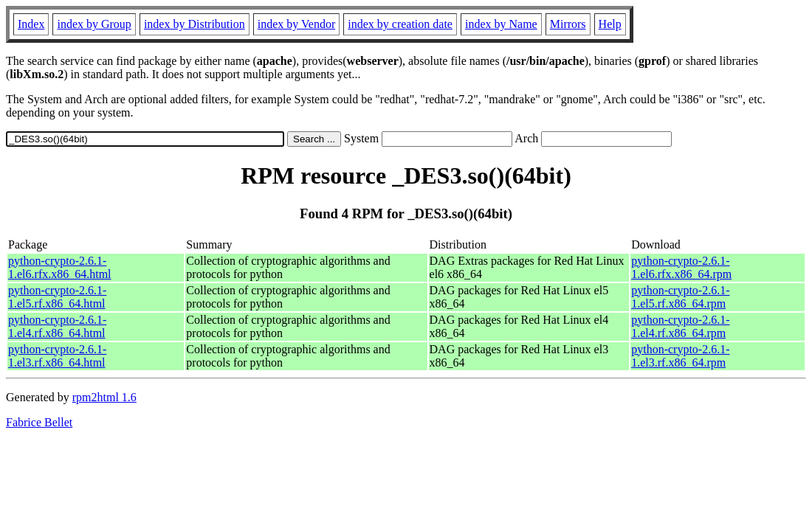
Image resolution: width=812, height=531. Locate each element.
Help (610, 24)
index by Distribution (195, 24)
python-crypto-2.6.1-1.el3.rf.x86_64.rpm (680, 356)
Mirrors (568, 24)
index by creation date (400, 24)
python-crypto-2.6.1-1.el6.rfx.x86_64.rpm (681, 267)
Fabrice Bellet (39, 422)
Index (31, 24)
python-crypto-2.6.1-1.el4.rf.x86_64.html (57, 326)
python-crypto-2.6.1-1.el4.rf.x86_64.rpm (680, 326)
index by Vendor (296, 24)
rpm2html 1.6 (104, 397)
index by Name (501, 24)
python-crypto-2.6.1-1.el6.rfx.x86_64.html (60, 267)
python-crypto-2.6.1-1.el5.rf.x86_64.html (57, 297)
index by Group (94, 24)
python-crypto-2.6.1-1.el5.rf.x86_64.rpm (680, 297)
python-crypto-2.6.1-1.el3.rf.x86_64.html (57, 356)
